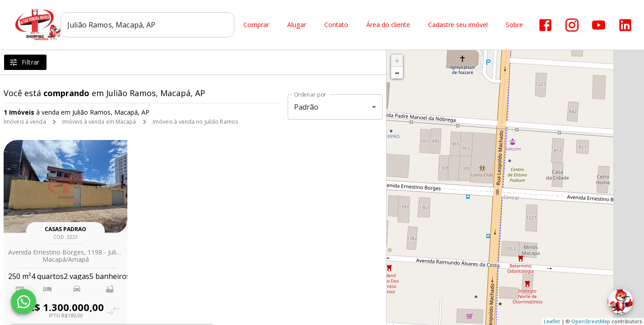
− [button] (397, 73)
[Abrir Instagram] (572, 25)
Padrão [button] (306, 107)
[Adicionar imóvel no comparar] (114, 311)
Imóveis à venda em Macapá (99, 122)
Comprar (256, 25)
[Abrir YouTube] (599, 25)
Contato (336, 25)
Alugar (297, 25)
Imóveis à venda (25, 122)
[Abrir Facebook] (545, 25)
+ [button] (397, 60)
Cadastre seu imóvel (458, 25)
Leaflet (552, 321)
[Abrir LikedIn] (625, 25)
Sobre (514, 25)
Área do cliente (388, 25)
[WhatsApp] (23, 302)
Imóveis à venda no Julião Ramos (196, 122)
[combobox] (147, 25)
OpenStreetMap (591, 321)
